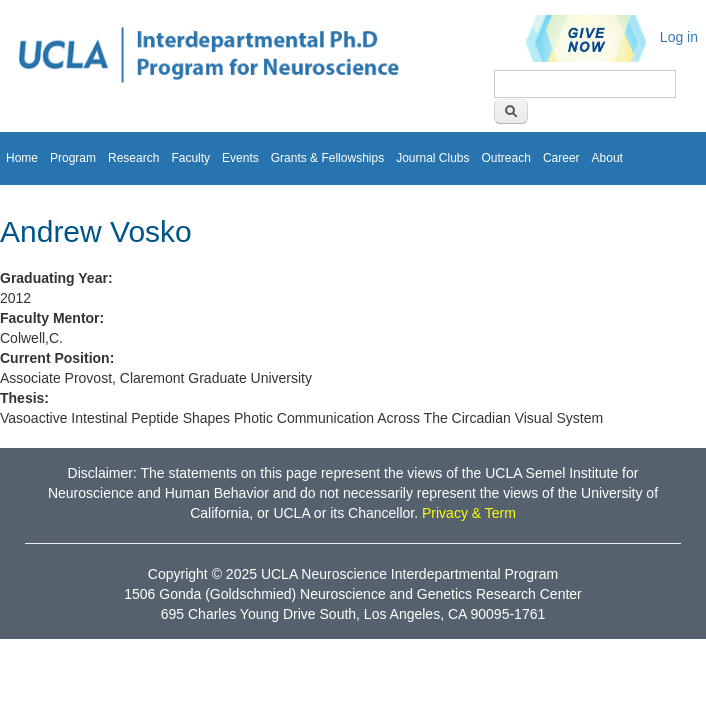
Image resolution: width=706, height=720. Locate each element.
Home (22, 158)
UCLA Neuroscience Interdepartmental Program (409, 574)
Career (561, 158)
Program (73, 158)
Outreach (506, 158)
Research (133, 158)
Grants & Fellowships (327, 158)
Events (240, 158)
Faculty (190, 158)
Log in (679, 37)
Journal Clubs (432, 158)
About (607, 158)
